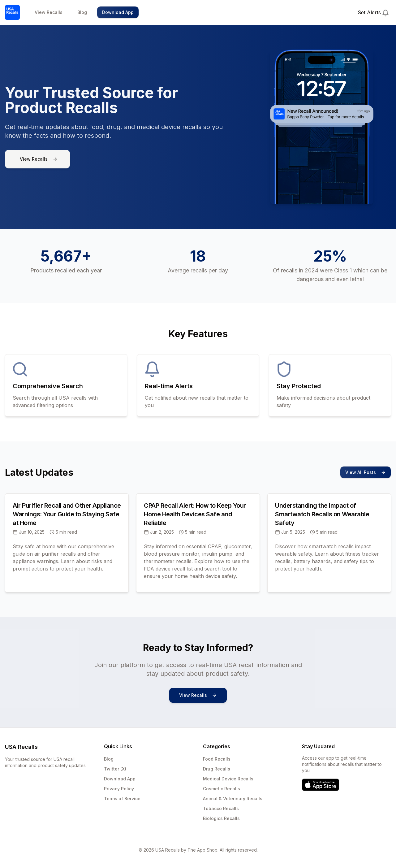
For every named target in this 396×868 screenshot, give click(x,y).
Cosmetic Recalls (222, 789)
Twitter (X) (115, 769)
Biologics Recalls (221, 818)
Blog (82, 12)
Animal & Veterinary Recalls (233, 799)
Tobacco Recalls (221, 808)
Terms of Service (122, 799)
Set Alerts (373, 13)
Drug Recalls (217, 769)
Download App (118, 12)
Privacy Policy (119, 789)
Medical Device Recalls (228, 779)
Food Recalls (217, 759)
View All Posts (366, 472)
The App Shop (202, 850)
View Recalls (49, 12)
